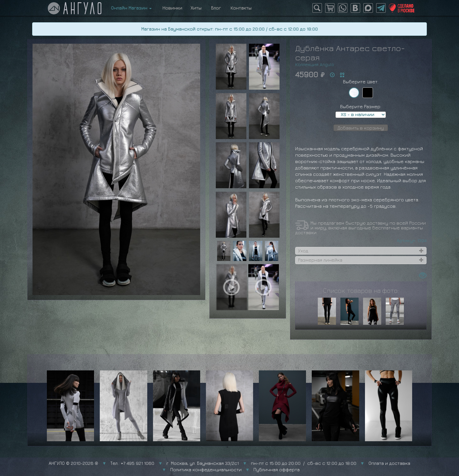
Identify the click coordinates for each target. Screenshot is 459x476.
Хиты (196, 8)
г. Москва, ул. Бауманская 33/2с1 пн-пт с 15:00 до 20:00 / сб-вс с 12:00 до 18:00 (261, 463)
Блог (216, 8)
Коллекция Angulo (315, 64)
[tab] (361, 251)
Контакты (241, 8)
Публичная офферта (277, 469)
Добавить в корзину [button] (361, 128)
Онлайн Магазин (131, 8)
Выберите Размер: (361, 106)
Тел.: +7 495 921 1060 (132, 463)
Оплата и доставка (389, 463)
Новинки (171, 8)
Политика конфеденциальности (206, 469)
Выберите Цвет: (361, 82)
